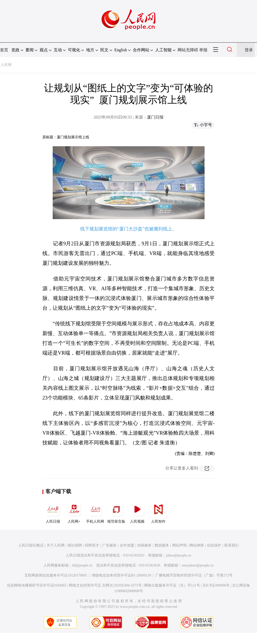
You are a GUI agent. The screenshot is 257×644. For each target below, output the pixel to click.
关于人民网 (56, 545)
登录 (249, 50)
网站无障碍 (188, 50)
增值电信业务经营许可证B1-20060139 (121, 575)
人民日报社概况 (31, 545)
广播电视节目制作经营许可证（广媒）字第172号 (194, 575)
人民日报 (53, 512)
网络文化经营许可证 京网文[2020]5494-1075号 (105, 585)
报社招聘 (75, 545)
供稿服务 (144, 545)
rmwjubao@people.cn (198, 565)
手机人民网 (95, 512)
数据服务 (162, 545)
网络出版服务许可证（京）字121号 (172, 585)
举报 (203, 50)
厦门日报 (155, 117)
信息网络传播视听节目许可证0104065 (37, 585)
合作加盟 (127, 545)
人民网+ (74, 512)
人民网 (6, 65)
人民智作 (158, 512)
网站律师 (197, 545)
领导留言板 (116, 512)
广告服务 (109, 545)
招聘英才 (92, 545)
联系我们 (232, 545)
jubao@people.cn (179, 555)
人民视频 (137, 512)
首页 (4, 50)
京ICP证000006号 (216, 585)
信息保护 (214, 545)
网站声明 (179, 545)
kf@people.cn (82, 565)
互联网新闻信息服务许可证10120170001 (56, 575)
